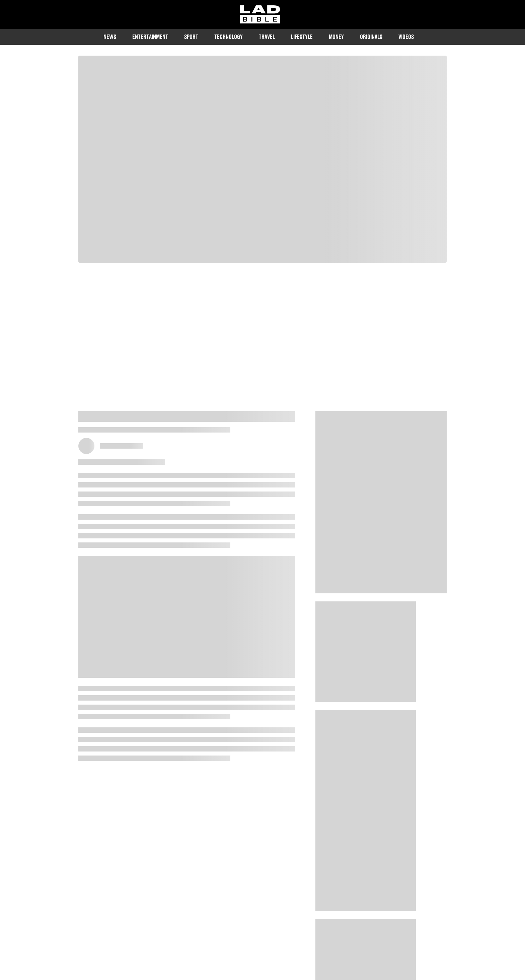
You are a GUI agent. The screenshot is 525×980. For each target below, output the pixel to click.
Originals (371, 37)
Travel (267, 37)
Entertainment (150, 37)
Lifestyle (302, 37)
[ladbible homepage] (260, 14)
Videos (406, 37)
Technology (229, 37)
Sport (191, 37)
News (110, 37)
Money (336, 37)
